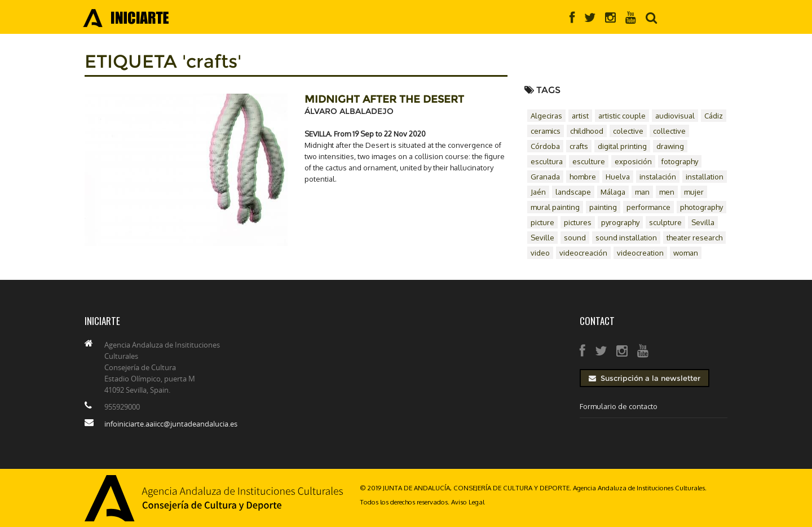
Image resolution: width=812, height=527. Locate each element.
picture (542, 222)
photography (701, 207)
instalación (658, 177)
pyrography (620, 222)
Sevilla (703, 222)
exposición (633, 161)
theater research (694, 238)
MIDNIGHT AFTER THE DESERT (384, 99)
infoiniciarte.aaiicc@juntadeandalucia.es (171, 424)
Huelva (618, 177)
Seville (542, 238)
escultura (547, 161)
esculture (589, 161)
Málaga (613, 192)
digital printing (622, 146)
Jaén (538, 192)
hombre (583, 177)
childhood (587, 131)
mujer (694, 192)
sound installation (626, 238)
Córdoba (545, 146)
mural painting (555, 207)
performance (648, 207)
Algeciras (546, 116)
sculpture (665, 222)
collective (669, 131)
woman (686, 253)
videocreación (583, 253)
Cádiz (714, 116)
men (667, 192)
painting (603, 207)
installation (705, 177)
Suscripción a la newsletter (645, 378)
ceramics (546, 131)
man (642, 192)
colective (628, 131)
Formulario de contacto (619, 406)
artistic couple (622, 116)
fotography (680, 161)
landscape (573, 192)
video (540, 253)
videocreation (640, 253)
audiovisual (675, 116)
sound (575, 238)
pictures (578, 222)
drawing (670, 146)
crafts (579, 146)
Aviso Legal (468, 502)
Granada (545, 177)
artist (580, 116)
